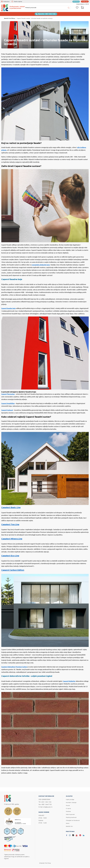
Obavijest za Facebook (73, 820)
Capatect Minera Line (12, 539)
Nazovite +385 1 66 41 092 (47, 14)
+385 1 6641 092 (46, 802)
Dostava (68, 811)
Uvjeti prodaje (70, 800)
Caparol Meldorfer (69, 681)
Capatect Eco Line (10, 556)
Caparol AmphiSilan (8, 404)
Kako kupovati (70, 814)
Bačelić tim (69, 826)
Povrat (68, 805)
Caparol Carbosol (7, 410)
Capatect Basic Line (11, 508)
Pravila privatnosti (71, 817)
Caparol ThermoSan (8, 394)
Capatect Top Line (10, 525)
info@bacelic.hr (48, 807)
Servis (68, 823)
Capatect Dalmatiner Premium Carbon (14, 667)
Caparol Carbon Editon (13, 570)
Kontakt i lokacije (71, 803)
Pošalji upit (85, 1)
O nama (68, 808)
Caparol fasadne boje (8, 309)
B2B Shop (76, 1)
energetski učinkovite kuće (41, 265)
